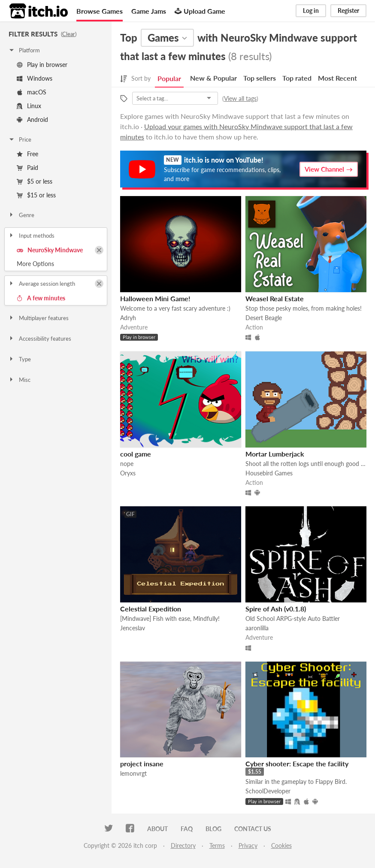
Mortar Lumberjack (275, 454)
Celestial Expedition (151, 609)
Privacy (248, 845)
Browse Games (100, 11)
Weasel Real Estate (275, 298)
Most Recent (337, 78)
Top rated (297, 78)
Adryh (128, 318)
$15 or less (36, 195)
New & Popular (213, 78)
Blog (213, 829)
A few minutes (41, 298)
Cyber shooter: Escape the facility (297, 764)
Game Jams (149, 11)
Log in (311, 11)
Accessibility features (40, 339)
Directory (183, 845)
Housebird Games (269, 473)
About (157, 829)
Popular (169, 78)
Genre (21, 215)
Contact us (253, 829)
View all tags (240, 98)
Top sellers (260, 78)
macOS (32, 92)
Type (20, 359)
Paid (27, 168)
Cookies (281, 845)
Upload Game (200, 11)
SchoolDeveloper (268, 791)
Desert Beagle (264, 318)
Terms (217, 845)
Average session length (42, 284)
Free (27, 154)
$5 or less (35, 181)
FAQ (187, 829)
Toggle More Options (56, 264)
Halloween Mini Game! (155, 298)
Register (348, 11)
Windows (35, 78)
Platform (24, 50)
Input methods (31, 236)
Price (20, 139)
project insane (142, 764)
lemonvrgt (133, 773)
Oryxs (128, 473)
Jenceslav (133, 628)
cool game (136, 454)
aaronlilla (257, 628)
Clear (69, 34)
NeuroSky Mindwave (50, 250)
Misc (19, 380)
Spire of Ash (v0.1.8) (276, 609)
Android (32, 119)
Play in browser (42, 65)
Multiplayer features (38, 318)
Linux (29, 106)
